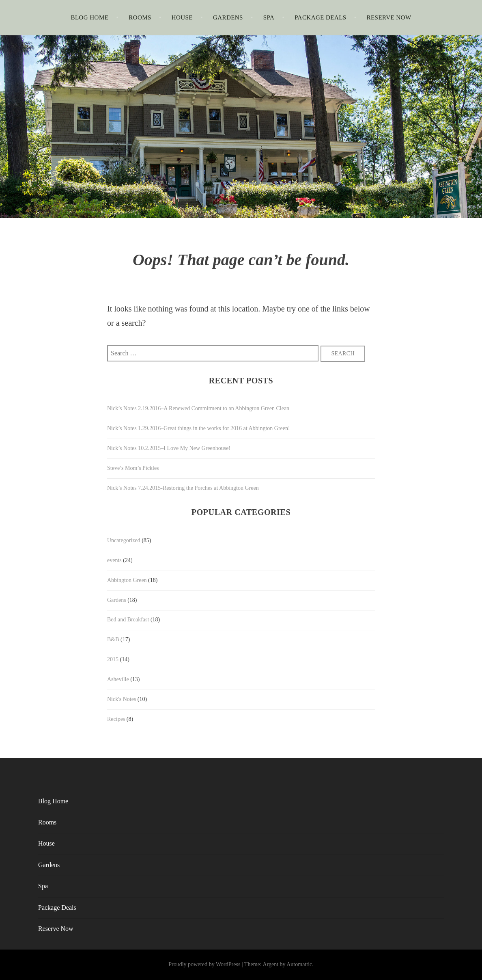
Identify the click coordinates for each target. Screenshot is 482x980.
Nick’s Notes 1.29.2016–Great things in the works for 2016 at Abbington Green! (199, 428)
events (114, 560)
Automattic (299, 964)
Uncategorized (124, 540)
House (182, 17)
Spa (269, 17)
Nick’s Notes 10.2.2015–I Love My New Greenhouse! (169, 448)
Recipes (116, 719)
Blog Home (89, 17)
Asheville (118, 679)
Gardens (228, 17)
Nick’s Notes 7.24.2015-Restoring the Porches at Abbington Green (183, 488)
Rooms (140, 17)
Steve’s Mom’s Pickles (133, 468)
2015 (113, 659)
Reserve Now (389, 17)
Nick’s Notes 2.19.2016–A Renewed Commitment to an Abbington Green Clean (198, 408)
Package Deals (320, 17)
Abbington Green (127, 580)
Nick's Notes (122, 699)
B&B (113, 639)
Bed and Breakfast (128, 620)
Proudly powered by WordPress (204, 964)
